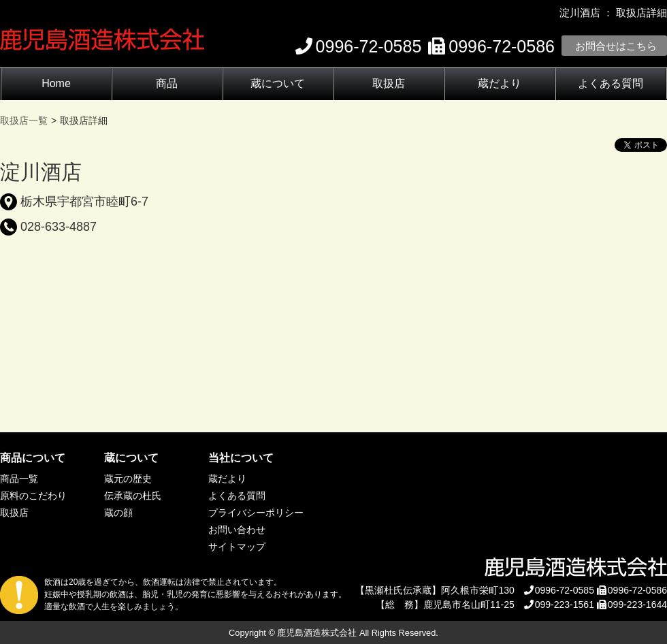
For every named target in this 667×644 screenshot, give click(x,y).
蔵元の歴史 (128, 479)
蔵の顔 (118, 513)
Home (56, 83)
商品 (167, 83)
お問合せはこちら (616, 46)
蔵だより (500, 83)
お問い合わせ (237, 530)
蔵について (278, 83)
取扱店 (389, 83)
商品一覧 (19, 479)
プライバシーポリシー (256, 513)
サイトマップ (237, 547)
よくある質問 (611, 83)
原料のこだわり (33, 496)
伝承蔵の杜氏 (133, 496)
